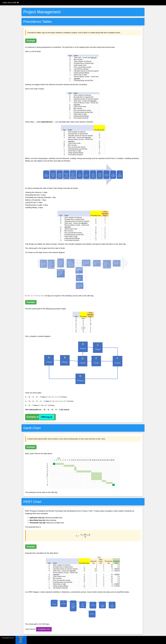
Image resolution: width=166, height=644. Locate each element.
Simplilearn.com (44, 629)
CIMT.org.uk (47, 417)
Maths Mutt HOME (11, 3)
